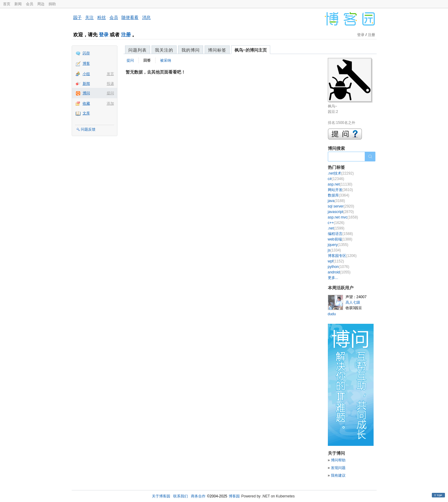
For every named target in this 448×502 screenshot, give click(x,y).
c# (336, 179)
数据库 (339, 195)
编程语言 (340, 234)
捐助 (52, 4)
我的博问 (191, 50)
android (339, 272)
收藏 (86, 103)
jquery (338, 245)
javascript (341, 212)
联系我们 (181, 496)
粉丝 (102, 17)
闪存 (86, 53)
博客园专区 (342, 256)
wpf (336, 261)
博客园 (234, 496)
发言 (110, 74)
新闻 (18, 4)
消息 (146, 17)
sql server (341, 206)
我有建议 (338, 475)
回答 (147, 60)
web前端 (340, 239)
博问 (86, 93)
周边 (41, 4)
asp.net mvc (343, 217)
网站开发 (340, 190)
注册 (126, 35)
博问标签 (217, 50)
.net (336, 228)
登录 (104, 35)
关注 (89, 17)
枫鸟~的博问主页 (251, 50)
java (337, 201)
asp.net (340, 184)
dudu (332, 314)
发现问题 (338, 468)
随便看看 (130, 17)
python (339, 267)
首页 (7, 4)
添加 (110, 103)
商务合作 (198, 496)
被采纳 (166, 60)
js (334, 250)
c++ (336, 223)
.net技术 (341, 173)
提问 (110, 93)
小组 (86, 74)
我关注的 (164, 50)
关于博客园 (161, 496)
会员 (30, 4)
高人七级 (353, 302)
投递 (110, 84)
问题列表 (138, 50)
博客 (86, 63)
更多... (333, 278)
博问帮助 (338, 460)
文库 (86, 113)
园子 (77, 17)
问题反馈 (88, 129)
